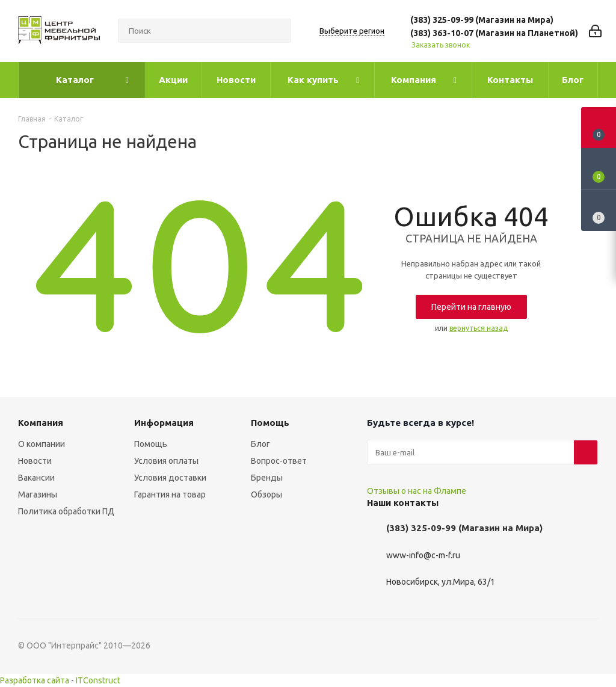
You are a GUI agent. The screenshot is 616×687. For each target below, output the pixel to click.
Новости (35, 461)
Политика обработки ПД (66, 511)
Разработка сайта (35, 680)
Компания (41, 423)
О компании (42, 444)
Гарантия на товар (170, 494)
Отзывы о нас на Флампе (417, 491)
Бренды (267, 478)
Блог (260, 444)
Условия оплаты (166, 461)
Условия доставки (170, 478)
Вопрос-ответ (279, 461)
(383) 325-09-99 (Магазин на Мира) (482, 20)
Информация (164, 423)
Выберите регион (352, 31)
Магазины (38, 494)
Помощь (151, 444)
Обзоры (266, 494)
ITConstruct (98, 680)
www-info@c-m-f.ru (423, 555)
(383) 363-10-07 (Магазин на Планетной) (494, 33)
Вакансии (36, 478)
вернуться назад (479, 328)
